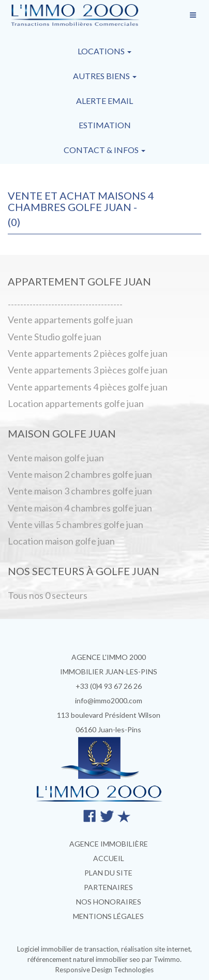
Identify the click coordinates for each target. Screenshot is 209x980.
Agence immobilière (109, 844)
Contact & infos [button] (104, 150)
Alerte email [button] (104, 101)
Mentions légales (108, 916)
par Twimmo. (162, 959)
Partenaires (108, 887)
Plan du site (108, 873)
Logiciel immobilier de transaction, (69, 949)
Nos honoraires (109, 902)
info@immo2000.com (109, 700)
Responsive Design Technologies (104, 970)
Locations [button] (104, 51)
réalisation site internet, (156, 949)
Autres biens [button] (105, 76)
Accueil (109, 858)
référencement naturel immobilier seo (85, 959)
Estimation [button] (105, 125)
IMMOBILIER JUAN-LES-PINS (109, 672)
